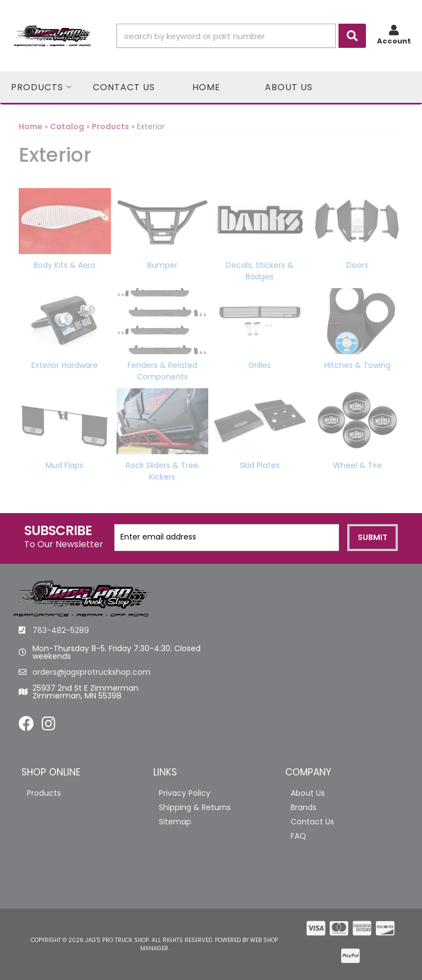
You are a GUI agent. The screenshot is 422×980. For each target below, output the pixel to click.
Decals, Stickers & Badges (260, 271)
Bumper (162, 265)
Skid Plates (260, 465)
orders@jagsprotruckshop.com (91, 672)
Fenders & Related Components (162, 371)
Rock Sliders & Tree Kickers (162, 471)
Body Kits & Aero (65, 265)
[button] (241, 36)
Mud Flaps (65, 465)
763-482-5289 (61, 630)
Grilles (260, 365)
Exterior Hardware (65, 365)
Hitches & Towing (357, 365)
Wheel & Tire (357, 465)
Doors (357, 265)
